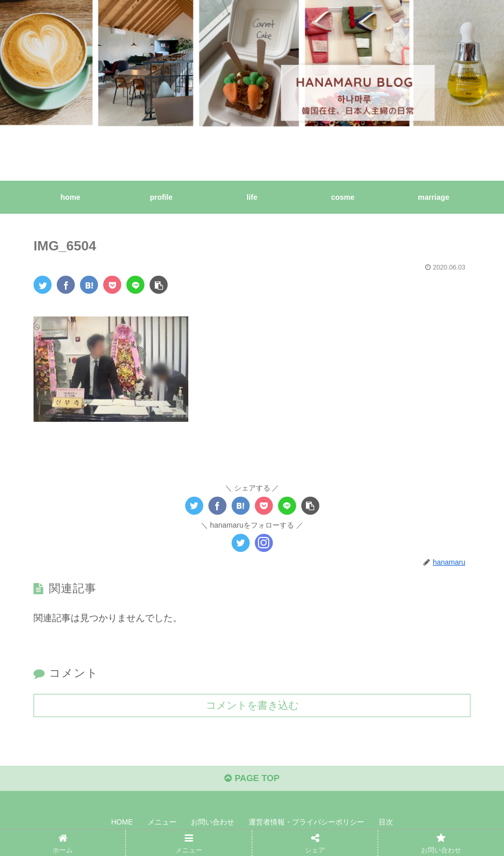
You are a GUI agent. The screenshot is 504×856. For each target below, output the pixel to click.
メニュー (162, 824)
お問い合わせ (213, 824)
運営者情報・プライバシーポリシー (306, 824)
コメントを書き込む (252, 705)
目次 (386, 824)
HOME (122, 824)
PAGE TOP (252, 780)
